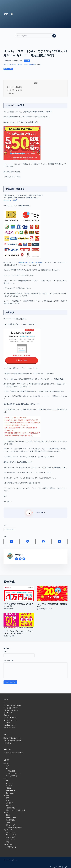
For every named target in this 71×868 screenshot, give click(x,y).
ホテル (6, 776)
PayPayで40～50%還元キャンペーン (31, 263)
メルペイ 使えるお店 (10, 200)
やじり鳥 (8, 14)
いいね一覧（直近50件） (12, 706)
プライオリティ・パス (13, 771)
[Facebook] (44, 539)
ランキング (10, 801)
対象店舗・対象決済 (15, 90)
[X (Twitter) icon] (20, 557)
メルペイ (27, 61)
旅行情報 (6, 793)
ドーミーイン (10, 788)
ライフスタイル (9, 842)
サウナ (8, 820)
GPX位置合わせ (9, 741)
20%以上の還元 (8, 69)
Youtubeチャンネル (10, 723)
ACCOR (8, 786)
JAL (7, 766)
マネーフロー (10, 837)
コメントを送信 (10, 680)
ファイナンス (8, 828)
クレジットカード (12, 830)
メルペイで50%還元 (15, 87)
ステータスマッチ (12, 774)
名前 (5, 649)
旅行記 (6, 810)
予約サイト (10, 803)
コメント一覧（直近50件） (12, 703)
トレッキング (10, 823)
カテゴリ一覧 (8, 711)
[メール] (59, 539)
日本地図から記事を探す (12, 708)
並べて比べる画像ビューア (12, 738)
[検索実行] (54, 36)
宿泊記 (8, 813)
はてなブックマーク (10, 718)
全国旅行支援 (10, 806)
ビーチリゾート (11, 815)
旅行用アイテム (11, 845)
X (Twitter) (7, 720)
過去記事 (6, 713)
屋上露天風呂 (10, 818)
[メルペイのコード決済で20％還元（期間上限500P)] (52, 591)
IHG (7, 779)
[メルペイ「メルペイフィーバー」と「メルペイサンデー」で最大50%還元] (19, 618)
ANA (7, 764)
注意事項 (12, 93)
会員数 (8, 798)
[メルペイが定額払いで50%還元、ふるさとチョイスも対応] (19, 591)
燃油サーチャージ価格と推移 (15, 808)
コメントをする (9, 658)
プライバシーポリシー (11, 858)
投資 (7, 840)
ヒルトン (9, 783)
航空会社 (6, 761)
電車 (7, 796)
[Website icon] (16, 557)
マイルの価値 (10, 769)
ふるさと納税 (10, 835)
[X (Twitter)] (12, 539)
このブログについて (10, 715)
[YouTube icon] (24, 557)
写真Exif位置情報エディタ (12, 736)
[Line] (28, 539)
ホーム (6, 701)
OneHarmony (10, 791)
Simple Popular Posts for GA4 (13, 751)
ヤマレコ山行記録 (9, 725)
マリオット (10, 781)
